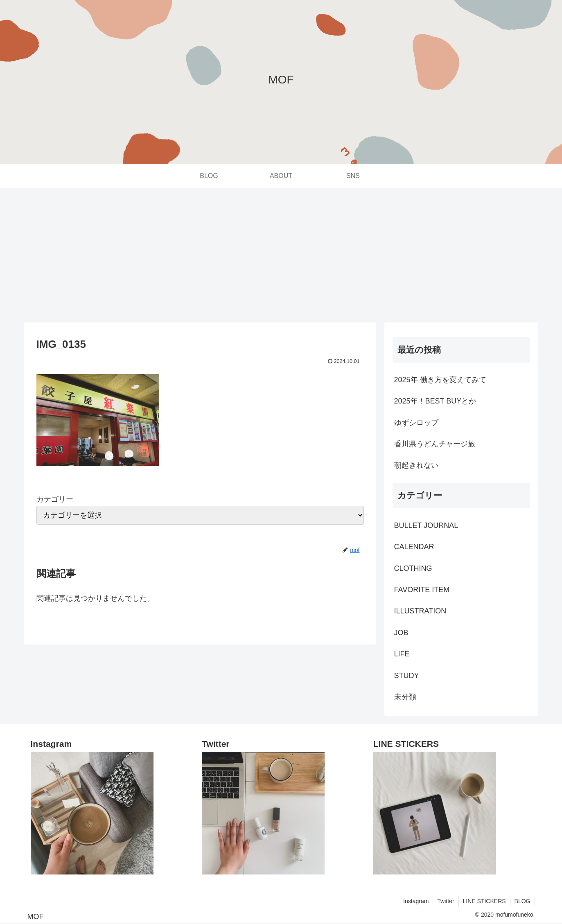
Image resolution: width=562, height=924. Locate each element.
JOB (401, 633)
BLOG (523, 901)
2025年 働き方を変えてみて (440, 380)
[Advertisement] (281, 255)
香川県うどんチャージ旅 (435, 444)
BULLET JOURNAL (426, 525)
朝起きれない (416, 465)
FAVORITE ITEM (422, 590)
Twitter (446, 901)
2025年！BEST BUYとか (435, 401)
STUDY (407, 676)
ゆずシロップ (416, 423)
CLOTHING (413, 568)
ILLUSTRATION (420, 611)
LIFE (402, 654)
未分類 (405, 697)
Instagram (416, 901)
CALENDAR (414, 547)
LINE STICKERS (484, 901)
